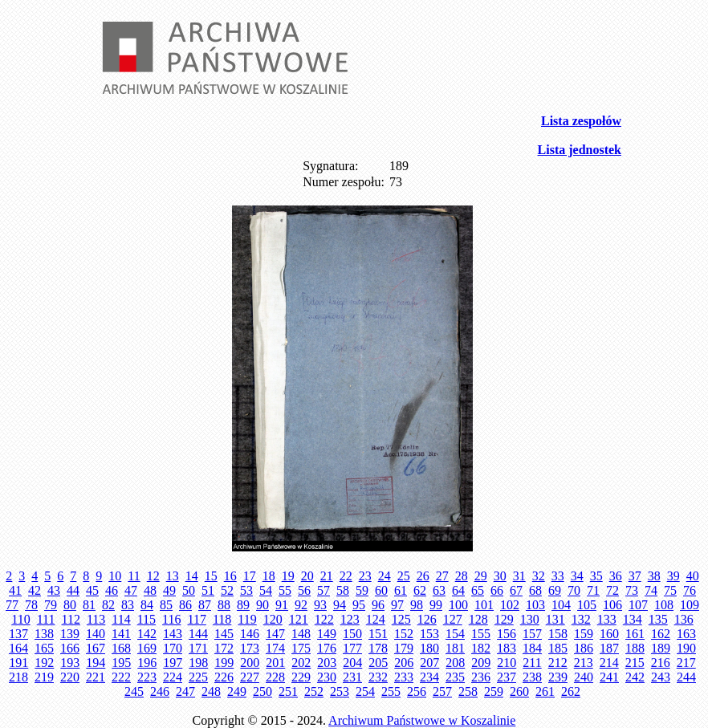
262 (571, 691)
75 (670, 590)
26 (423, 576)
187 (609, 648)
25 (404, 576)
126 (427, 619)
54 (266, 590)
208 (455, 663)
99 (436, 605)
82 (108, 605)
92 (301, 605)
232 (378, 677)
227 (250, 677)
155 (481, 634)
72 (612, 590)
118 (222, 619)
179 (404, 648)
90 (262, 605)
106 (612, 605)
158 (558, 634)
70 (574, 590)
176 (327, 648)
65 (478, 590)
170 (173, 648)
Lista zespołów (581, 121)
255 (391, 691)
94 (340, 605)
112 (70, 619)
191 (18, 663)
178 (378, 648)
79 (51, 605)
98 (417, 605)
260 (519, 691)
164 (18, 648)
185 (558, 648)
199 (224, 663)
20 (307, 576)
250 (262, 691)
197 (173, 663)
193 (70, 663)
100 (458, 605)
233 (404, 677)
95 (359, 605)
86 (185, 605)
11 (134, 576)
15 (211, 576)
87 (205, 605)
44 (73, 590)
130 (530, 619)
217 (686, 663)
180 (429, 648)
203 (327, 663)
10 (115, 576)
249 (237, 691)
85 (166, 605)
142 (147, 634)
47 (131, 590)
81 (89, 605)
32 (539, 576)
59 (362, 590)
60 (381, 590)
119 (247, 619)
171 (198, 648)
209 (481, 663)
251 (288, 691)
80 (70, 605)
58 (343, 590)
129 (504, 619)
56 (304, 590)
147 (275, 634)
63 (439, 590)
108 (664, 605)
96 (378, 605)
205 (378, 663)
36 (616, 576)
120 (273, 619)
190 (686, 648)
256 (417, 691)
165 (44, 648)
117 (197, 619)
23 (365, 576)
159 (584, 634)
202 (301, 663)
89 (243, 605)
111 (46, 619)
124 (376, 619)
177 (352, 648)
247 (185, 691)
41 (15, 590)
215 (635, 663)
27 (442, 576)
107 (638, 605)
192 (44, 663)
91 (282, 605)
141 (121, 634)
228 (275, 677)
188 (635, 648)
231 (352, 677)
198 (198, 663)
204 (352, 663)
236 (481, 677)
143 (173, 634)
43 (54, 590)
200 (250, 663)
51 (208, 590)
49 (169, 590)
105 (587, 605)
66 (497, 590)
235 (455, 677)
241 (609, 677)
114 (121, 619)
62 (420, 590)
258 (468, 691)
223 (147, 677)
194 (96, 663)
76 (690, 590)
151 (378, 634)
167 (96, 648)
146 (250, 634)
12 (153, 576)
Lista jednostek (580, 150)
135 (658, 619)
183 (507, 648)
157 (532, 634)
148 (301, 634)
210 (507, 663)
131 (555, 619)
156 (507, 634)
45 (92, 590)
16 (230, 576)
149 (327, 634)
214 (609, 663)
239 (558, 677)
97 (397, 605)
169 (147, 648)
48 (150, 590)
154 (455, 634)
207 (429, 663)
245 (134, 691)
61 (401, 590)
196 (147, 663)
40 (693, 576)
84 (147, 605)
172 (224, 648)
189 (661, 648)
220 (70, 677)
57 (323, 590)
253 (340, 691)
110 (20, 619)
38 (654, 576)
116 (171, 619)
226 (224, 677)
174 (275, 648)
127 (453, 619)
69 (555, 590)
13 (173, 576)
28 (462, 576)
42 (35, 590)
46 (112, 590)
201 (275, 663)
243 (661, 677)
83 (128, 605)
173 (250, 648)
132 (581, 619)
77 (12, 605)
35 (596, 576)
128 (478, 619)
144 (198, 634)
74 (651, 590)
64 (458, 590)
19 (288, 576)
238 (532, 677)
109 (690, 605)
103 (535, 605)
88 (224, 605)
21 (327, 576)
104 (561, 605)
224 (173, 677)
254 (365, 691)
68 (535, 590)
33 (558, 576)
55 (285, 590)
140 (96, 634)
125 (401, 619)
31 (519, 576)
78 (31, 605)
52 (227, 590)
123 (350, 619)
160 (609, 634)
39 (673, 576)
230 (327, 677)
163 (686, 634)
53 (246, 590)
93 (320, 605)
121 (299, 619)
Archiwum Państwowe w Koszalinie (422, 720)
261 (545, 691)
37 (635, 576)
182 (481, 648)
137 (18, 634)
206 (404, 663)
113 (96, 619)
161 (635, 634)
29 (481, 576)
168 (121, 648)
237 (507, 677)
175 (301, 648)
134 (633, 619)
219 (44, 677)
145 (224, 634)
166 (70, 648)
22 (346, 576)
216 (661, 663)
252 (314, 691)
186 (584, 648)
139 (70, 634)
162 (661, 634)
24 (385, 576)
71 (593, 590)
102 (510, 605)
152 (404, 634)
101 (484, 605)
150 (352, 634)
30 (500, 576)
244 (686, 677)
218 (18, 677)
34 (577, 576)
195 (121, 663)
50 (189, 590)
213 (584, 663)
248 (211, 691)
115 (146, 619)
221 (96, 677)
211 (532, 663)
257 (442, 691)
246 (160, 691)
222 (121, 677)
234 (429, 677)
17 (250, 576)
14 (192, 576)
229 (301, 677)
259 (494, 691)
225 (198, 677)
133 (607, 619)
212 (558, 663)
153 (429, 634)
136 (684, 619)
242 (635, 677)
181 (455, 648)
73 (632, 590)
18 (269, 576)
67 (516, 590)
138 (44, 634)
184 (532, 648)
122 (324, 619)
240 (584, 677)
